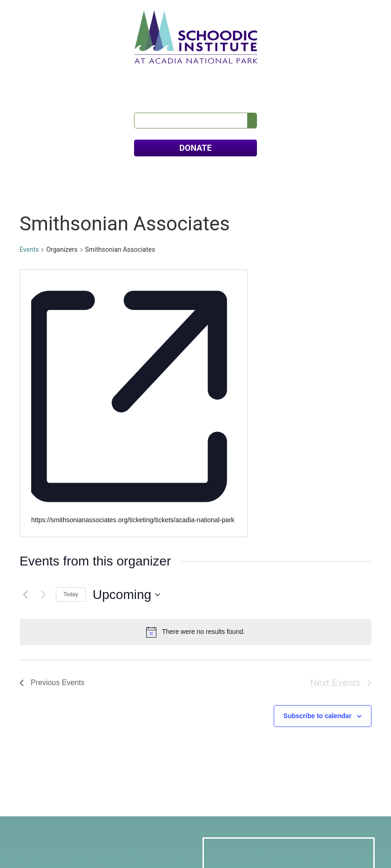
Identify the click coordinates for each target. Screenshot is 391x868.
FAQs (364, 74)
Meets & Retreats (199, 74)
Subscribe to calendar (317, 489)
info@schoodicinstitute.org (70, 757)
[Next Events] (43, 368)
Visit (151, 74)
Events (29, 234)
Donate (45, 806)
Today (71, 368)
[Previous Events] (25, 368)
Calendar (255, 74)
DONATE (195, 132)
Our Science (70, 74)
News (289, 74)
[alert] (195, 405)
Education (117, 74)
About (29, 74)
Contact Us (327, 74)
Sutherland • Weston (260, 844)
